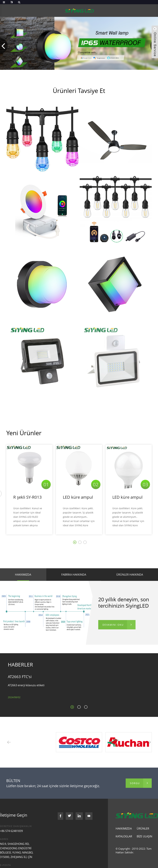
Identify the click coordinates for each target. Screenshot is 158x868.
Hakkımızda (124, 829)
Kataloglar (124, 836)
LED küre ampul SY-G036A (78, 497)
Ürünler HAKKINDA (130, 575)
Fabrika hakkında (74, 575)
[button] (4, 46)
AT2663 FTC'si (20, 677)
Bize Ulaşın (144, 836)
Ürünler (143, 829)
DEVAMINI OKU (113, 625)
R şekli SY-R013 (27, 497)
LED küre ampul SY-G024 (127, 497)
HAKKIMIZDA (23, 575)
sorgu (135, 783)
